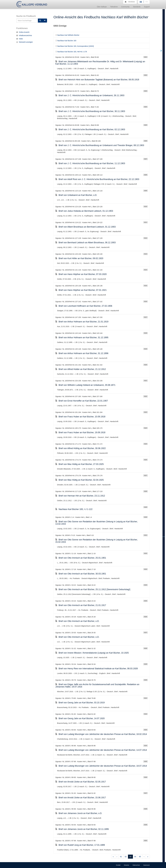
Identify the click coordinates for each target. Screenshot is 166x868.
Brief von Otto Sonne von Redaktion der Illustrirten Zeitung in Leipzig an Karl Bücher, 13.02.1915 (96, 523)
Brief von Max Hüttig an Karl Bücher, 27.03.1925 (79, 464)
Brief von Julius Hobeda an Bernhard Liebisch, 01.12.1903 (84, 211)
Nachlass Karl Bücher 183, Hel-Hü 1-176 (71, 52)
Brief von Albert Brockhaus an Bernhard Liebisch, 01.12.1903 (85, 227)
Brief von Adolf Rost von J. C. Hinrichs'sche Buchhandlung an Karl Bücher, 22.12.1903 (97, 179)
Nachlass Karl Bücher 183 (66, 41)
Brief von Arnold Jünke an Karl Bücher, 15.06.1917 (81, 798)
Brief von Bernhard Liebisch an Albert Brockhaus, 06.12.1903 (85, 243)
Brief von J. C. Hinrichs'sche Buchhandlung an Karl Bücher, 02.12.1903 (90, 129)
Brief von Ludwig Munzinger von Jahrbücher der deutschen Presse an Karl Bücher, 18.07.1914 (101, 766)
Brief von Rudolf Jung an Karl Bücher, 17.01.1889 (80, 845)
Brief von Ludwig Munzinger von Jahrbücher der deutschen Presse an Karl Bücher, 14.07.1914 (101, 750)
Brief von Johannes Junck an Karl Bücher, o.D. (79, 813)
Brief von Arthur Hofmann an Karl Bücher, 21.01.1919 (82, 322)
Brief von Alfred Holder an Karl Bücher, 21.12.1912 (81, 369)
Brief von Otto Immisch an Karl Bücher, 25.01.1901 (81, 558)
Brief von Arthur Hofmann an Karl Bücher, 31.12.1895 (82, 338)
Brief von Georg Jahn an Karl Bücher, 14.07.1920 (80, 718)
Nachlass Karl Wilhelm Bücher (67, 35)
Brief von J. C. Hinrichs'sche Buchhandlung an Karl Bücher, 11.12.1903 (90, 163)
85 (140, 857)
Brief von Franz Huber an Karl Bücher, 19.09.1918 (80, 432)
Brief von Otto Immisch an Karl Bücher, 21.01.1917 (81, 605)
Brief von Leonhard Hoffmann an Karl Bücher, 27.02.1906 (84, 306)
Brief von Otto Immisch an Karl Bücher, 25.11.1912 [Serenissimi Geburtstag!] (93, 589)
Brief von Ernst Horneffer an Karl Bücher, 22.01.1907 (82, 401)
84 (135, 857)
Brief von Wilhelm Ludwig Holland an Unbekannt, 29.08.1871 (85, 385)
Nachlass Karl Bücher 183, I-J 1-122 (74, 509)
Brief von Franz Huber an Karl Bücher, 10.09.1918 (80, 417)
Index (20, 39)
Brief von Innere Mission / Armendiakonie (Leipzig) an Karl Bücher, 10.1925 (92, 653)
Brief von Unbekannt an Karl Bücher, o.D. (76, 195)
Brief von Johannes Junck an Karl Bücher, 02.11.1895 (82, 829)
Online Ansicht (23, 32)
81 (121, 857)
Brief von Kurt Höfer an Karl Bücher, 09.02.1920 (79, 258)
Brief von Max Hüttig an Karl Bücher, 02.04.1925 (79, 480)
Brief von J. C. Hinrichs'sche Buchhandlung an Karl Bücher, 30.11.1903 (90, 111)
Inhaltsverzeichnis (24, 35)
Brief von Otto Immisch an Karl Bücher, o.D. (77, 621)
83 (130, 857)
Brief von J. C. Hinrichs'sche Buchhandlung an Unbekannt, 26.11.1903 (90, 95)
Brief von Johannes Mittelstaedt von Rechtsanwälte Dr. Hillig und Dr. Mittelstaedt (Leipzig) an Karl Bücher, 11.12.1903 (100, 63)
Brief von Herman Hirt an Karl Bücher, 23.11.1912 (80, 496)
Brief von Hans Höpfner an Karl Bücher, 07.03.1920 (81, 274)
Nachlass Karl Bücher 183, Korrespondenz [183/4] (75, 46)
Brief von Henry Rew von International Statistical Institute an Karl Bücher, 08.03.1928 (97, 669)
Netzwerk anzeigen (25, 42)
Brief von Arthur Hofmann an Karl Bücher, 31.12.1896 (82, 353)
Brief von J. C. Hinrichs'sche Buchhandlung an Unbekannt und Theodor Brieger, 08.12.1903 (100, 145)
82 (126, 857)
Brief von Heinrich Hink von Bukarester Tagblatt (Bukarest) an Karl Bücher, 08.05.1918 (97, 80)
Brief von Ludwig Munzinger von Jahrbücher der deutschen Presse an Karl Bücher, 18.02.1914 (101, 734)
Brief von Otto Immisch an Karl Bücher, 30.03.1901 (81, 574)
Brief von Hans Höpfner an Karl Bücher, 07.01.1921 (81, 290)
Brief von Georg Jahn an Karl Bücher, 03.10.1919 (80, 703)
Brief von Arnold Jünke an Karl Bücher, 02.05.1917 (81, 782)
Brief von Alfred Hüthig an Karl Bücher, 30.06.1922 (80, 448)
